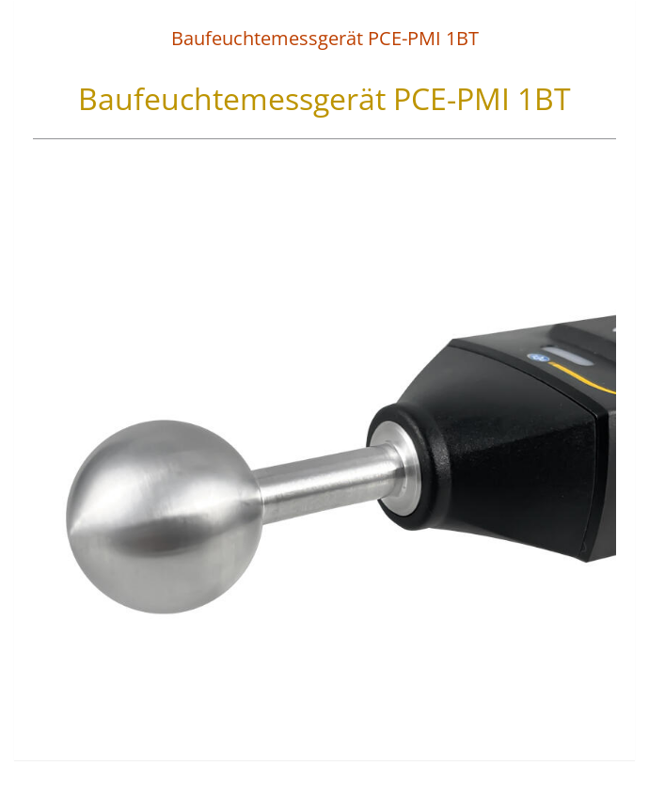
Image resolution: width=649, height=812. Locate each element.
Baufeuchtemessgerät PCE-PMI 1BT (325, 38)
